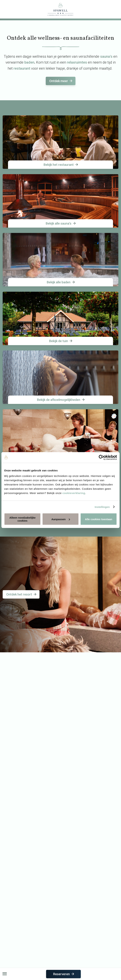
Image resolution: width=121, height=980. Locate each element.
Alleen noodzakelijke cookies (22, 519)
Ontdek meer (61, 81)
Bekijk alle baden (61, 282)
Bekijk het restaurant (61, 165)
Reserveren (64, 974)
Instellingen (102, 507)
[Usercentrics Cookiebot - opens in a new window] (101, 457)
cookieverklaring (74, 493)
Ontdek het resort (22, 594)
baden (29, 62)
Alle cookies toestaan (98, 519)
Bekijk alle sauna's (61, 223)
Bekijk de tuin (61, 341)
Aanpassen (61, 519)
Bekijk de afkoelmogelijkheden (61, 400)
